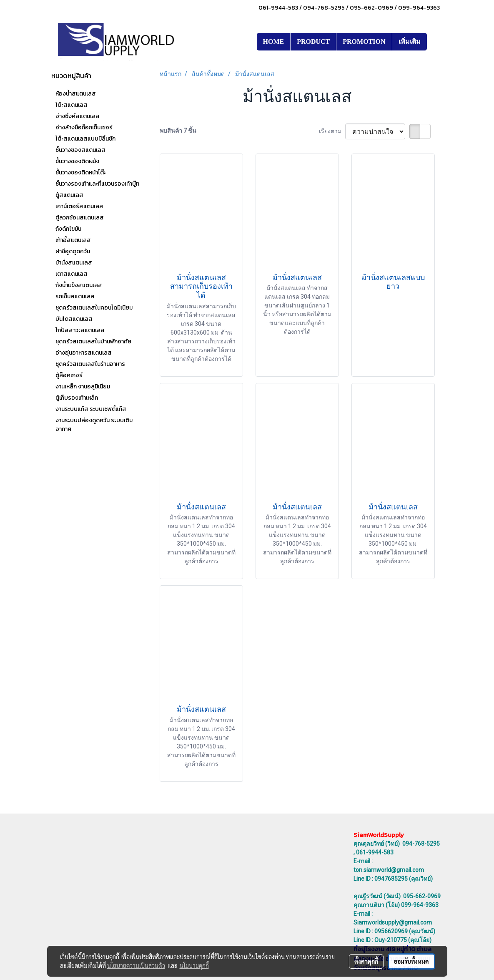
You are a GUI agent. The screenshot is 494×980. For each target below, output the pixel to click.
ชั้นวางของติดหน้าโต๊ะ (81, 173)
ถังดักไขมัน (68, 229)
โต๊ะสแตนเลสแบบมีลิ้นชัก (85, 139)
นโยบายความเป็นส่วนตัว (136, 965)
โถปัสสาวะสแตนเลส (80, 330)
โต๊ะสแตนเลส (71, 105)
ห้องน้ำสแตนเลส (76, 94)
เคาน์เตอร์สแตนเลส (79, 206)
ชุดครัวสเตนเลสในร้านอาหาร (90, 364)
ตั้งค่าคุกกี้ (366, 961)
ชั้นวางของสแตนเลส (80, 150)
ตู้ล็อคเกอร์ (69, 375)
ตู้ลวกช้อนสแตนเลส (80, 218)
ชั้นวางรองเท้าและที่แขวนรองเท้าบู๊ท (97, 184)
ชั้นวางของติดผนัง (77, 161)
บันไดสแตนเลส (74, 319)
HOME (274, 42)
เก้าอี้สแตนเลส (73, 240)
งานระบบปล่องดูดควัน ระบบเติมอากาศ (94, 425)
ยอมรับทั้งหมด (411, 961)
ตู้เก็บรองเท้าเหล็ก (77, 398)
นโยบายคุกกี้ (194, 965)
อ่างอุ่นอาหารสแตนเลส (84, 353)
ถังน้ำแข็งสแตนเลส (79, 285)
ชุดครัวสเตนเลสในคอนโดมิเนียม (94, 308)
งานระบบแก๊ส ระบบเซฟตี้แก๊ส (91, 409)
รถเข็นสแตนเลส (75, 296)
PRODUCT (313, 42)
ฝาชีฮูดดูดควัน (73, 251)
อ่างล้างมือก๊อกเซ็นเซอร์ (84, 127)
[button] (434, 42)
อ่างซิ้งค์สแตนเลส (78, 116)
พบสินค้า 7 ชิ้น (178, 131)
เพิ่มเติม (410, 42)
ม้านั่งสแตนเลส (74, 263)
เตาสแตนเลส (71, 274)
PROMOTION (364, 42)
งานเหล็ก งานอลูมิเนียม (83, 387)
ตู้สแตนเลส (69, 195)
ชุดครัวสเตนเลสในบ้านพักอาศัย (93, 341)
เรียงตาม (332, 131)
